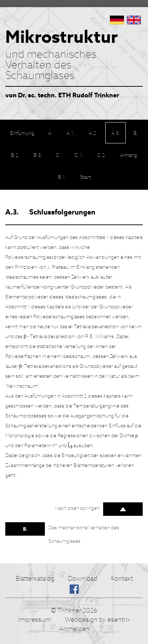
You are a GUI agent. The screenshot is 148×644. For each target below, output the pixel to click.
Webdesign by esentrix (97, 619)
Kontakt (122, 578)
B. (25, 529)
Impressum (35, 619)
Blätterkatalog (35, 578)
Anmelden (74, 629)
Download (83, 578)
